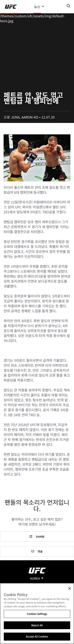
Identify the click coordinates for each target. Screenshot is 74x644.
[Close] (69, 588)
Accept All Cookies (37, 636)
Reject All (37, 625)
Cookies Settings (37, 614)
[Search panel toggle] (69, 6)
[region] (37, 614)
